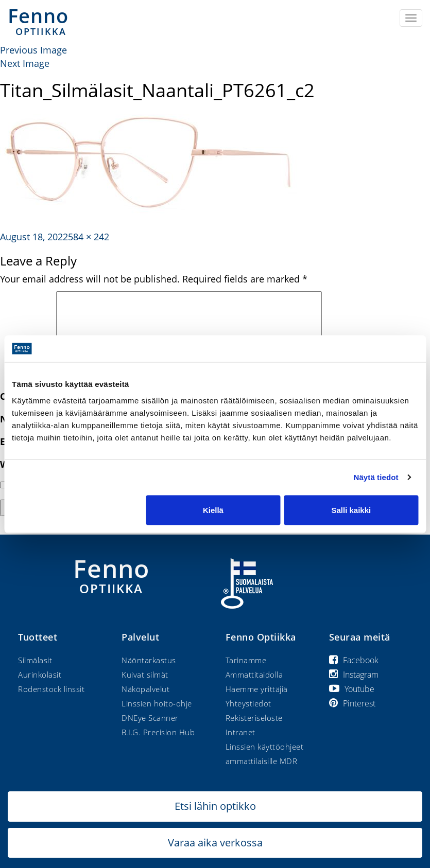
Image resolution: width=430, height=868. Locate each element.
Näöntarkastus (149, 660)
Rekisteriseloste (254, 718)
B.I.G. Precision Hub (158, 732)
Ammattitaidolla (254, 675)
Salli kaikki (351, 510)
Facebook (354, 660)
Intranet (240, 732)
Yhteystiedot (248, 703)
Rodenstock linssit (51, 689)
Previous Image (33, 50)
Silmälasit (35, 660)
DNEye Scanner (150, 718)
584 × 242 (89, 237)
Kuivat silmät (145, 675)
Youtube (352, 689)
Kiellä (213, 510)
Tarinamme (246, 660)
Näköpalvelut (145, 689)
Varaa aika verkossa (215, 843)
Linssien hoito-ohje (157, 703)
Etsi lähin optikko (215, 806)
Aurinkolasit (40, 675)
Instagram (354, 675)
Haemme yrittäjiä (257, 689)
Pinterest (352, 703)
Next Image (25, 63)
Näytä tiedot (376, 477)
